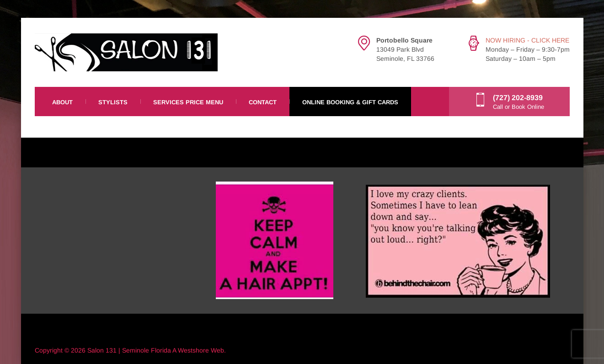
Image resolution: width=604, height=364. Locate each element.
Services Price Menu (188, 102)
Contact (263, 102)
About (62, 102)
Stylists (113, 102)
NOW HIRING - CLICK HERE (527, 40)
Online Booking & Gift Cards (350, 102)
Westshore (193, 350)
